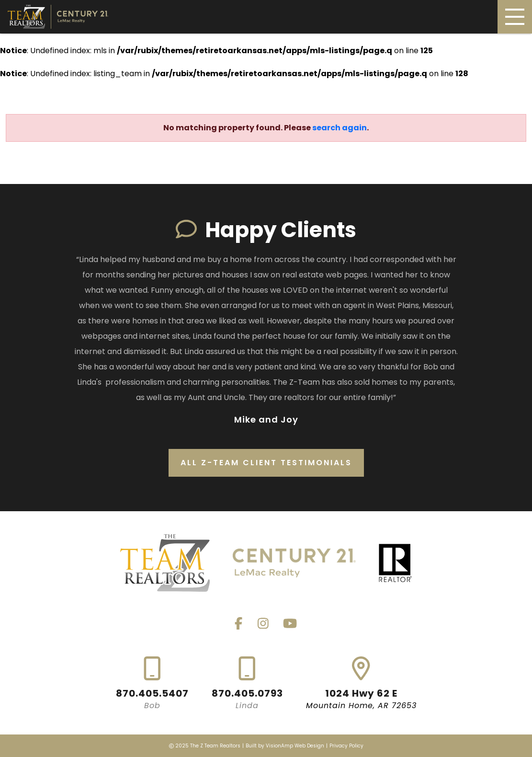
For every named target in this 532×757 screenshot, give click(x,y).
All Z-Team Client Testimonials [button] (266, 463)
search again (340, 128)
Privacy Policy (346, 746)
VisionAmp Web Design (295, 746)
